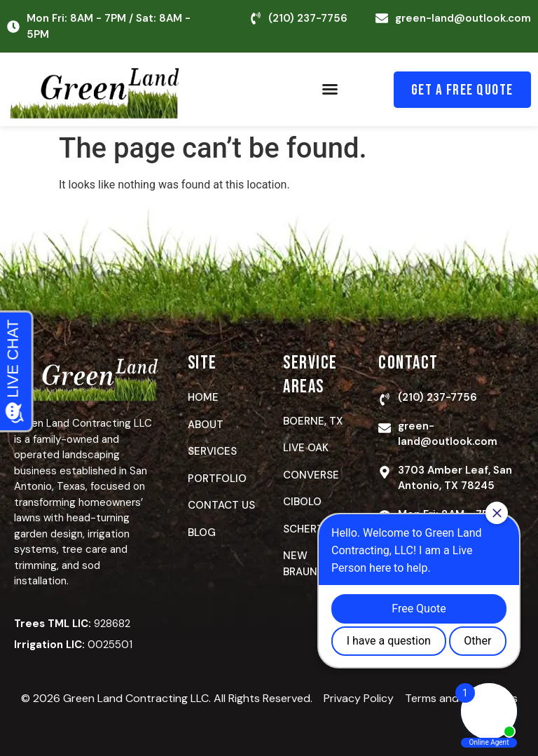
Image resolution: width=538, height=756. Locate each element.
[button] (330, 89)
